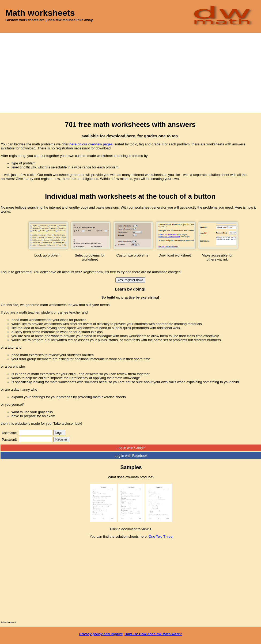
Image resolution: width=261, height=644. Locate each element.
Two (159, 536)
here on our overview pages (91, 144)
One (152, 536)
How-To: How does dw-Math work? (153, 634)
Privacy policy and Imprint (101, 634)
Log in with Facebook (131, 456)
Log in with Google (131, 448)
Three (168, 536)
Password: (9, 440)
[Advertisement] (130, 73)
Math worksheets (40, 13)
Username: (10, 433)
